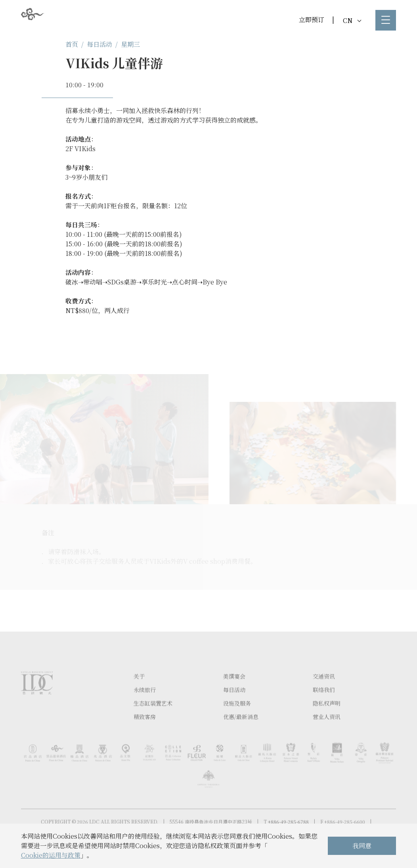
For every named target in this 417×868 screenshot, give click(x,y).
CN (352, 20)
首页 (72, 44)
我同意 (362, 846)
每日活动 (99, 44)
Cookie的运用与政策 (51, 855)
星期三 (130, 44)
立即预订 (312, 20)
